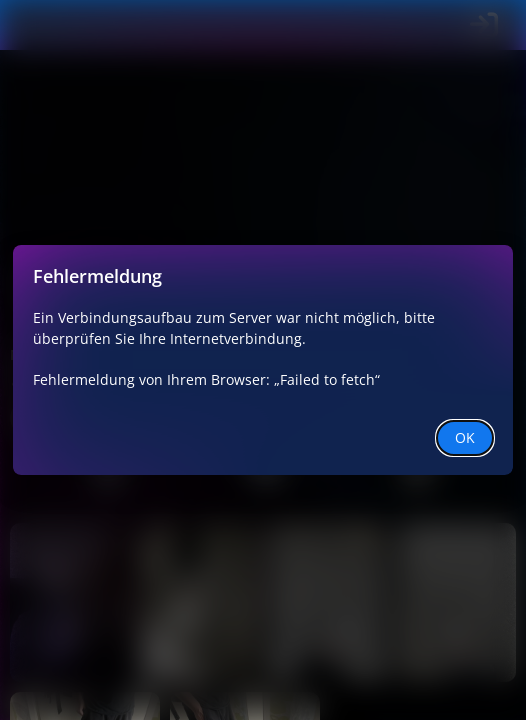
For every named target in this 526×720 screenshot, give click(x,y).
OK (465, 437)
